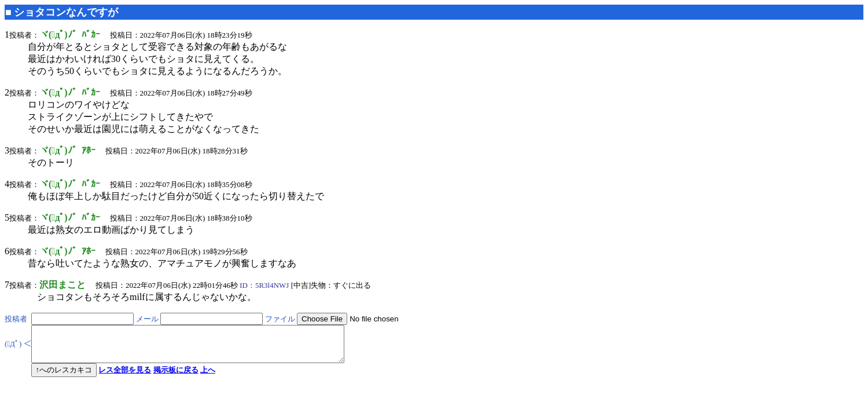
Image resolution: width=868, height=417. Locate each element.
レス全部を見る (125, 377)
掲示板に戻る (176, 377)
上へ (208, 377)
